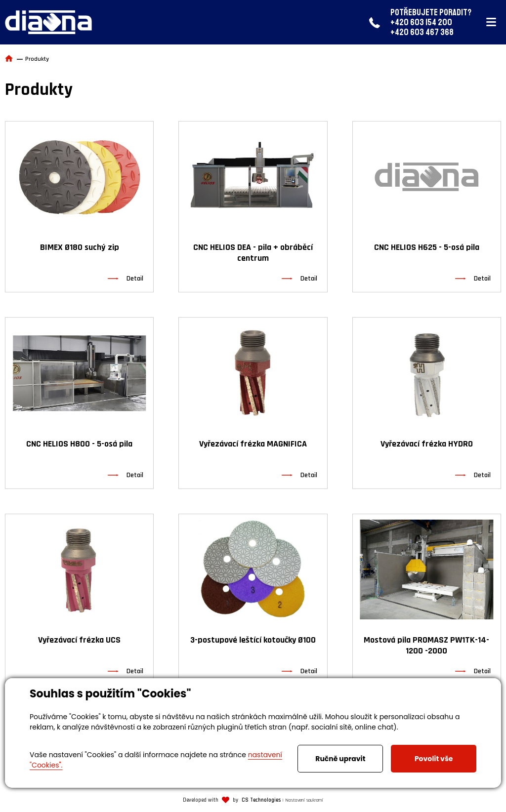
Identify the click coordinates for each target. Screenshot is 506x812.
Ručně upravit (340, 759)
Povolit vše (434, 759)
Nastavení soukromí (304, 800)
